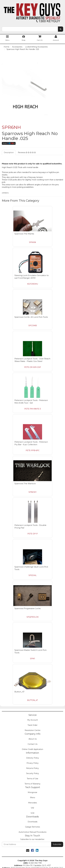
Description (9, 152)
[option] (32, 84)
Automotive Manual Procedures (32, 832)
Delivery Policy (33, 758)
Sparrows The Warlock (25, 484)
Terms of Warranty (32, 784)
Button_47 (19, 692)
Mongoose (32, 792)
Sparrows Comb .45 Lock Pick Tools (31, 317)
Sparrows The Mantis (24, 234)
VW (32, 808)
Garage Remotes (32, 827)
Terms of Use (32, 779)
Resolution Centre (33, 730)
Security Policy (33, 773)
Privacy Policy (33, 763)
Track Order (32, 725)
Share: (9, 143)
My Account (33, 720)
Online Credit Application (32, 749)
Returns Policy (32, 768)
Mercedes (32, 803)
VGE (33, 813)
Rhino (33, 798)
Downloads (32, 822)
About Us (33, 739)
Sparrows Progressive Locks (27, 608)
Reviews (27, 152)
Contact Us (32, 744)
